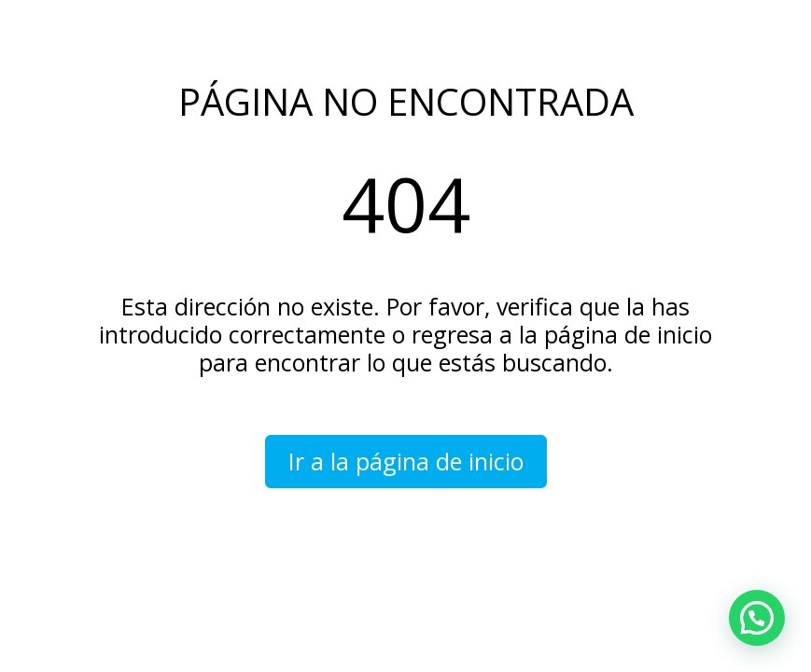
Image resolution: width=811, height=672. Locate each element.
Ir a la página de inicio (406, 461)
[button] (757, 618)
